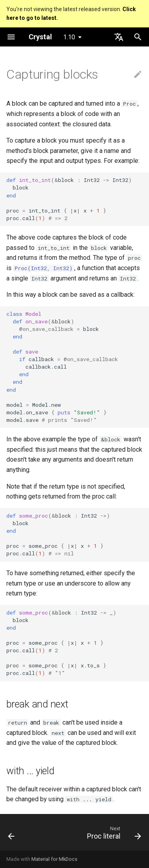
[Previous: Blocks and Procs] (11, 835)
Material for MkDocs (54, 859)
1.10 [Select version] (69, 37)
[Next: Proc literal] (113, 835)
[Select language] (119, 37)
